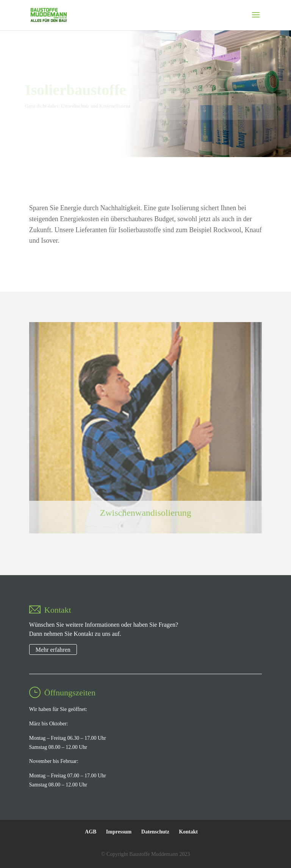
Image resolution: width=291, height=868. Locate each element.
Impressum (119, 832)
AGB (91, 832)
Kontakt (188, 832)
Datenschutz (155, 832)
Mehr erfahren (53, 649)
